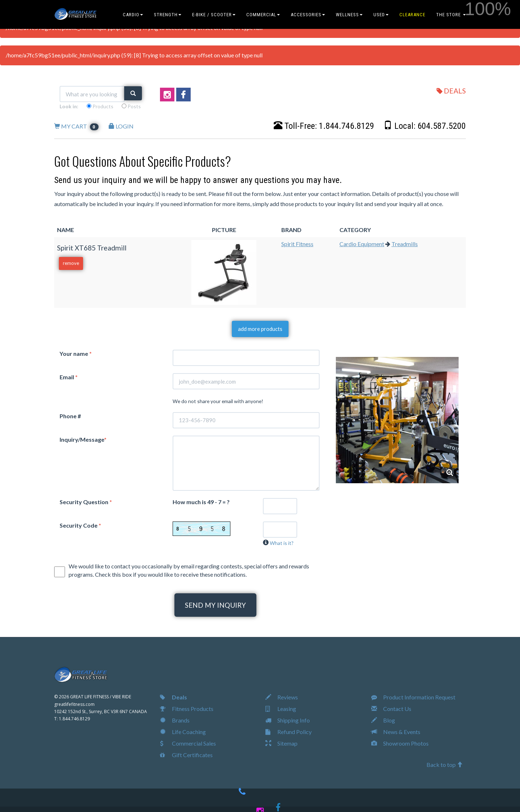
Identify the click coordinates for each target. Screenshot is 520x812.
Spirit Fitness (297, 244)
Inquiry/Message (83, 439)
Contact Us (391, 709)
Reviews (282, 697)
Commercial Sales (188, 743)
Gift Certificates (186, 755)
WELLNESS (349, 15)
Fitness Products (187, 709)
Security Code (80, 525)
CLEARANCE (412, 15)
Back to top (445, 765)
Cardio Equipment (362, 244)
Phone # (70, 416)
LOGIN (121, 126)
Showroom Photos (400, 743)
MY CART (76, 126)
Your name (76, 353)
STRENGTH (168, 15)
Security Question (86, 502)
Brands (175, 720)
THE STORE (451, 15)
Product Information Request (413, 697)
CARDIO (133, 15)
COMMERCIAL (263, 15)
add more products (260, 329)
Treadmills (405, 244)
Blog (383, 720)
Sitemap (281, 743)
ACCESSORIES (308, 15)
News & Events (396, 732)
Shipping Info (288, 720)
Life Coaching (183, 732)
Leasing (281, 709)
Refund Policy (289, 732)
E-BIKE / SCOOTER (214, 15)
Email (69, 377)
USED (381, 15)
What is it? (282, 543)
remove (71, 263)
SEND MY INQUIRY (215, 605)
